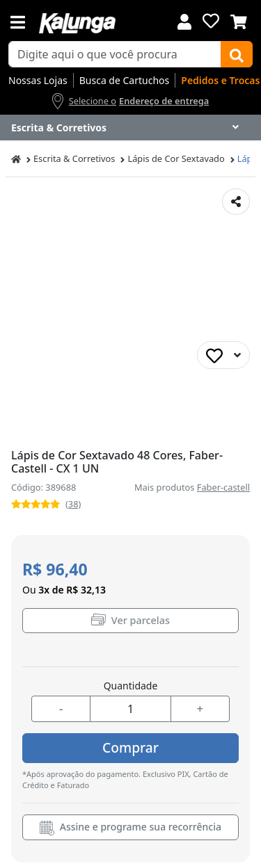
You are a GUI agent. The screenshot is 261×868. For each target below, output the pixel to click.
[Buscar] (237, 54)
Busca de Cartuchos (125, 80)
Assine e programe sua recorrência (130, 828)
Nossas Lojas (38, 80)
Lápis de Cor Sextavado (176, 158)
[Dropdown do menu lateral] (130, 128)
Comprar (130, 747)
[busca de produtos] (115, 54)
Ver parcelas (130, 620)
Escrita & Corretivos (74, 158)
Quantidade (131, 686)
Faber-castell (223, 487)
